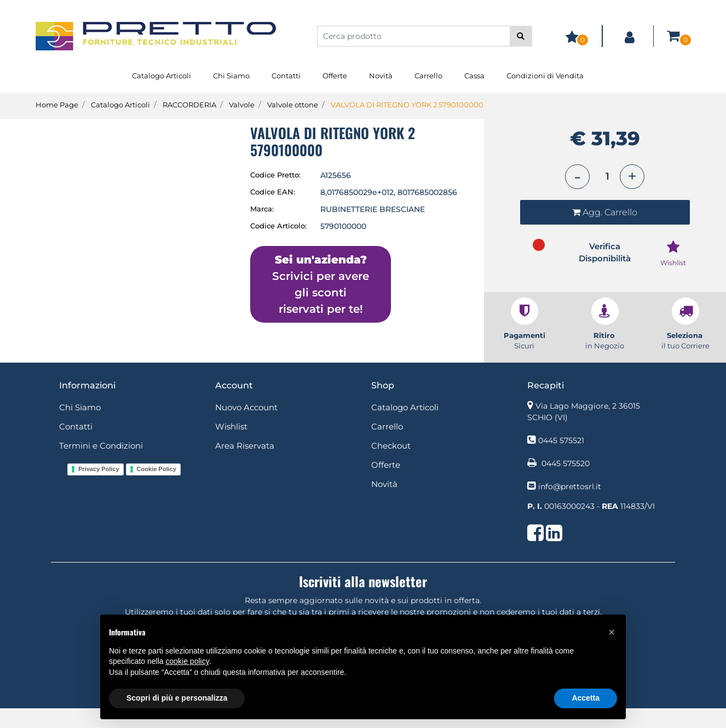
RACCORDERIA (189, 105)
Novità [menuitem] (381, 76)
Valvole (242, 105)
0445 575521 (561, 460)
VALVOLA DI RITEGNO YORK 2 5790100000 (407, 105)
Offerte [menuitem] (335, 76)
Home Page (57, 105)
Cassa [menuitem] (474, 76)
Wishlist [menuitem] (231, 446)
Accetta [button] (586, 698)
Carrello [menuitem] (428, 76)
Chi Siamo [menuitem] (231, 76)
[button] (521, 36)
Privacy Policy (99, 489)
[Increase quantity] (632, 177)
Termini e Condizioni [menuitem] (101, 465)
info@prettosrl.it (570, 506)
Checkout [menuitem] (391, 465)
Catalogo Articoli (120, 105)
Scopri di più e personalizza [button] (177, 698)
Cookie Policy (157, 489)
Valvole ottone (293, 105)
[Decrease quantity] (577, 177)
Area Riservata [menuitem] (245, 465)
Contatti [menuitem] (286, 76)
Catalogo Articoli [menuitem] (162, 76)
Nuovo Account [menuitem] (246, 426)
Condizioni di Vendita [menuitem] (545, 76)
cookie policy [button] (188, 661)
